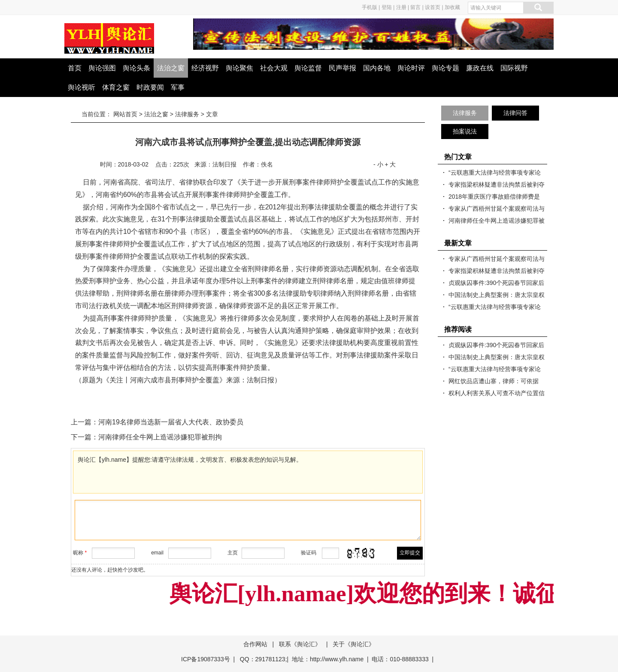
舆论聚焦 (239, 68)
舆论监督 (308, 68)
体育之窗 (116, 87)
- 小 (378, 164)
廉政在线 (480, 68)
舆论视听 (82, 87)
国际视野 (514, 68)
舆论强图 (102, 68)
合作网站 (255, 644)
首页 (75, 68)
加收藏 (452, 7)
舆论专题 (445, 68)
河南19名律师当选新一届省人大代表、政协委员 (171, 422)
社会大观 (274, 68)
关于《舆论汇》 (354, 644)
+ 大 (390, 164)
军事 (178, 87)
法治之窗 (171, 68)
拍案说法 (465, 131)
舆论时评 (411, 68)
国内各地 (377, 68)
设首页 (433, 7)
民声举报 (342, 68)
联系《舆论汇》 (300, 644)
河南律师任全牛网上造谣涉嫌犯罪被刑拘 (160, 437)
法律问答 (515, 113)
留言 (415, 7)
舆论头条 (136, 68)
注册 (401, 7)
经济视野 (205, 68)
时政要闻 (150, 87)
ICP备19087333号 (206, 659)
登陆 (387, 7)
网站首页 (125, 114)
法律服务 (187, 114)
